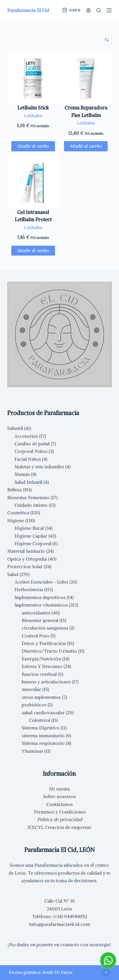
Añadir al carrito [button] (33, 146)
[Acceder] (88, 10)
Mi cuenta (59, 789)
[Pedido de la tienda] (107, 40)
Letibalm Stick (33, 108)
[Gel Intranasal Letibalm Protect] (33, 182)
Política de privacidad (59, 819)
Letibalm (33, 116)
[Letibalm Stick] (33, 78)
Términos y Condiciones (59, 812)
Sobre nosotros (59, 796)
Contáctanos (59, 804)
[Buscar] (99, 10)
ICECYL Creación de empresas (59, 827)
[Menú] (109, 10)
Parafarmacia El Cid (28, 10)
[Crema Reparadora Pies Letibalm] (86, 78)
